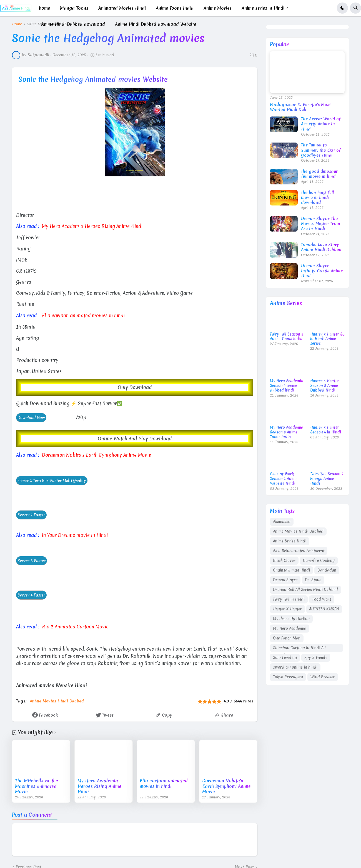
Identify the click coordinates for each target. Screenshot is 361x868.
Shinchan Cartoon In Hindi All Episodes (299, 649)
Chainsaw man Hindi (291, 570)
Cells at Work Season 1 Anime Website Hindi (284, 479)
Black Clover (284, 560)
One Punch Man (287, 638)
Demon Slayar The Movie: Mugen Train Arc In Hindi (321, 224)
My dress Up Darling (291, 619)
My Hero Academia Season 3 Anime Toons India (287, 432)
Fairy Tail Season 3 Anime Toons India (287, 337)
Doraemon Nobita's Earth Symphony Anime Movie (97, 455)
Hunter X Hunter (287, 609)
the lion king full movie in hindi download (317, 198)
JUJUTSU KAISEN (324, 609)
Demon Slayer (285, 580)
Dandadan (327, 570)
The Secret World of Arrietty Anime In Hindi (321, 124)
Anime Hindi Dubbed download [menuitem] (73, 24)
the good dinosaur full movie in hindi (319, 174)
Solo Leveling (285, 658)
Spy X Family (316, 658)
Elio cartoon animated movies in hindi (84, 315)
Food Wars (322, 599)
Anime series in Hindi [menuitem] (263, 8)
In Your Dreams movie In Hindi (75, 535)
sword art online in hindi (295, 667)
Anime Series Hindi (290, 541)
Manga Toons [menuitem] (74, 8)
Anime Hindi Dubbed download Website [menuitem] (156, 24)
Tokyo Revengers (288, 677)
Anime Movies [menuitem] (218, 8)
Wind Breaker (323, 677)
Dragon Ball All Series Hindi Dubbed (305, 590)
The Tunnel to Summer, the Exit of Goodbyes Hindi (321, 150)
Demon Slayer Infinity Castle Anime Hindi (322, 271)
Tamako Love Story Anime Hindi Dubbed (321, 247)
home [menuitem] (44, 8)
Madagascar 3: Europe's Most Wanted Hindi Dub (300, 107)
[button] (342, 8)
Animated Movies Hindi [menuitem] (122, 8)
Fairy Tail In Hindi (289, 599)
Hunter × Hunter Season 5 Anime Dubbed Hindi (325, 386)
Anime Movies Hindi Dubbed (57, 701)
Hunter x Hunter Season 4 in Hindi (326, 430)
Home (17, 24)
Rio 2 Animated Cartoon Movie (75, 626)
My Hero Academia (290, 628)
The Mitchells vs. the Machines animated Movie (37, 786)
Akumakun (282, 522)
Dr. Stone (313, 580)
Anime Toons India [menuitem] (175, 8)
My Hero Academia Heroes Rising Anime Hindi (92, 226)
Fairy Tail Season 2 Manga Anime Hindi (327, 479)
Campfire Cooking (319, 560)
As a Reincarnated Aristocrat (299, 551)
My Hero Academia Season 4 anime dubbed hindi (287, 386)
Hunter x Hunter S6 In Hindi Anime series (327, 339)
